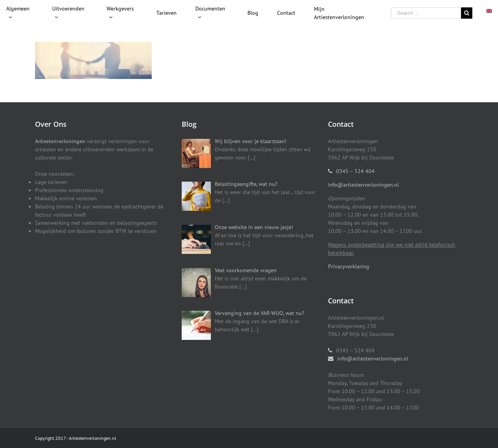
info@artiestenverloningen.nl (363, 185)
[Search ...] (426, 13)
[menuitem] (70, 13)
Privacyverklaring (349, 266)
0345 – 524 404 (355, 171)
